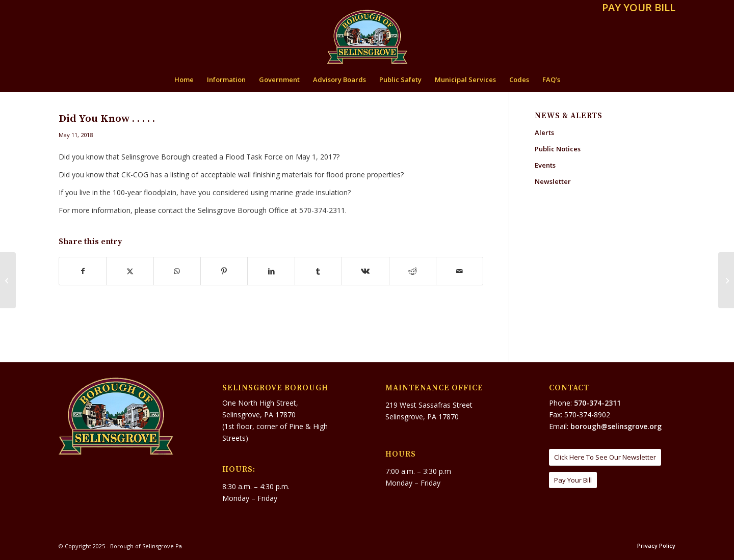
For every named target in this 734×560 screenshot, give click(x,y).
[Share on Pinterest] (224, 271)
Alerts (544, 132)
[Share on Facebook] (83, 271)
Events (545, 165)
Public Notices (558, 149)
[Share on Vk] (365, 271)
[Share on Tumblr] (318, 271)
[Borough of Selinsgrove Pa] (367, 37)
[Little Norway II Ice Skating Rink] (8, 280)
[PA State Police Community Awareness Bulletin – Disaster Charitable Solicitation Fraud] (726, 280)
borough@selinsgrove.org (616, 426)
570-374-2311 (597, 403)
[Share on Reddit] (413, 271)
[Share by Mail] (460, 271)
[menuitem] (636, 8)
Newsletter (553, 181)
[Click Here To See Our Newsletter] (605, 457)
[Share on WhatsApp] (177, 271)
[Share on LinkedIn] (271, 271)
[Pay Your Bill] (573, 480)
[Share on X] (130, 271)
